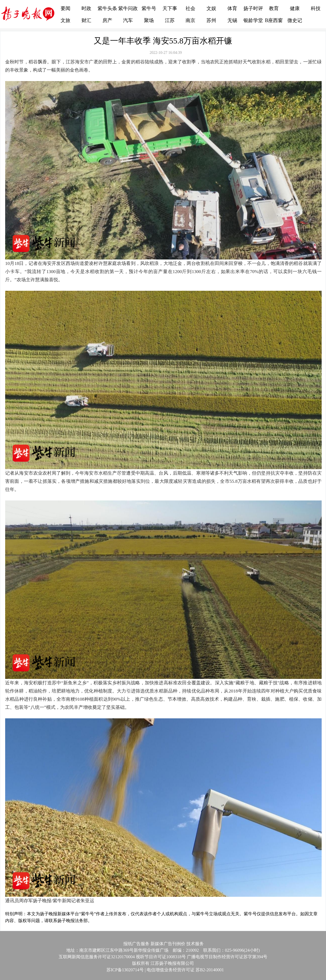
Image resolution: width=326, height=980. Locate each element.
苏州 (211, 20)
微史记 (295, 20)
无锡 (232, 20)
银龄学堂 (253, 20)
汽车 (128, 20)
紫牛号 (149, 8)
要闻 (65, 8)
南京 (190, 20)
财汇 (86, 20)
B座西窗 (274, 20)
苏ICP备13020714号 (123, 970)
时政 (86, 8)
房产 (107, 20)
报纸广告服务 (136, 944)
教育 (274, 8)
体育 (232, 8)
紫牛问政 (128, 8)
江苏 (170, 20)
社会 (190, 8)
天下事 (170, 8)
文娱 (211, 8)
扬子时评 (253, 8)
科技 (316, 8)
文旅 (65, 20)
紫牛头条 (107, 8)
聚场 (149, 20)
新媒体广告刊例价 (168, 944)
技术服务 (195, 944)
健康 (295, 8)
